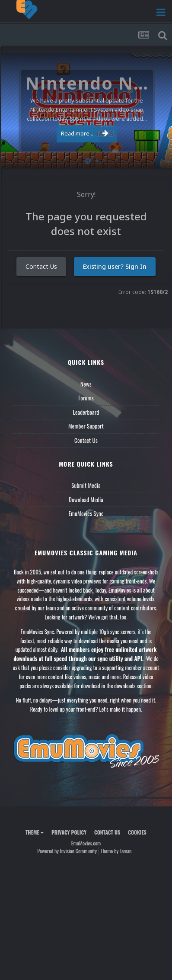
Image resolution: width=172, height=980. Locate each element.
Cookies (137, 832)
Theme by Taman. (117, 851)
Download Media (86, 500)
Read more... (85, 133)
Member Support (86, 426)
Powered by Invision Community (67, 851)
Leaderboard (86, 412)
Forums (86, 398)
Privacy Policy (69, 832)
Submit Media (86, 485)
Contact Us (41, 266)
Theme (35, 832)
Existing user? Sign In (115, 266)
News (86, 384)
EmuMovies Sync (86, 513)
